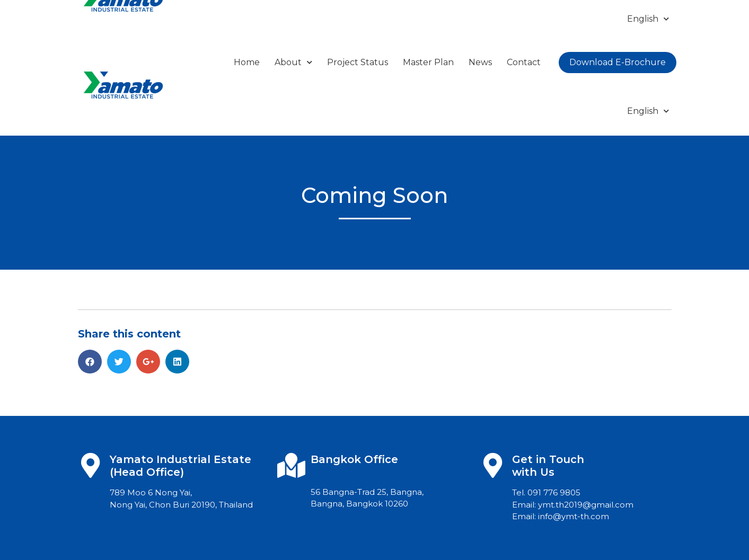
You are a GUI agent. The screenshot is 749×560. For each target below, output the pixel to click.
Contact (524, 62)
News (480, 62)
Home (247, 62)
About (293, 62)
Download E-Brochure (618, 62)
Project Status (358, 62)
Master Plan (428, 62)
